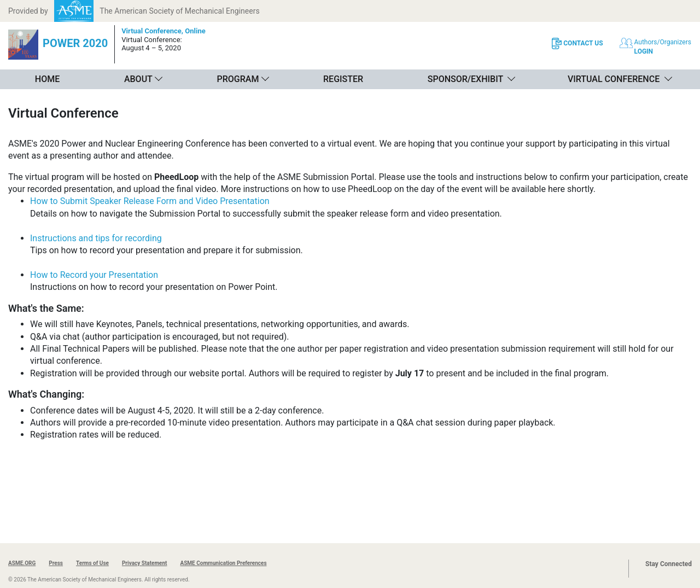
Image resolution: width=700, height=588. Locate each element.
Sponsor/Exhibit (465, 79)
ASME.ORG (22, 563)
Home (47, 79)
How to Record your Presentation (94, 275)
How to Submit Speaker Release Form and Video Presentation (150, 201)
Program (238, 79)
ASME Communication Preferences (223, 563)
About (138, 79)
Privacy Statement (145, 563)
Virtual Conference (614, 79)
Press (56, 563)
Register (343, 79)
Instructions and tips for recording (96, 238)
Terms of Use (92, 563)
